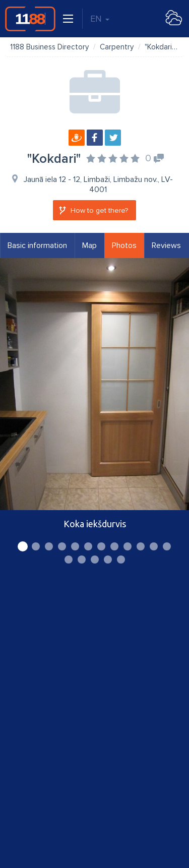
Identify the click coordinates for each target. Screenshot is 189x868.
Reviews (166, 245)
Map (89, 245)
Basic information (37, 245)
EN (100, 19)
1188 (30, 19)
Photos (124, 245)
